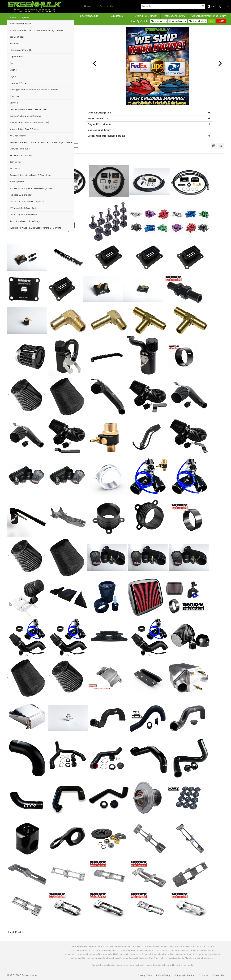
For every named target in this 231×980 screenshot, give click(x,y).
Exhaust (13, 70)
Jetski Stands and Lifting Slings (25, 221)
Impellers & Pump (18, 83)
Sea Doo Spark (17, 37)
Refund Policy (163, 975)
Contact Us (106, 6)
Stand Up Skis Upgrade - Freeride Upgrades (31, 188)
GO (212, 21)
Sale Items (117, 16)
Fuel (12, 63)
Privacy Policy (145, 975)
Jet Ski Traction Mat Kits (21, 155)
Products (203, 975)
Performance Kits (88, 16)
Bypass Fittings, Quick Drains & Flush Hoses (31, 175)
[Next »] (19, 932)
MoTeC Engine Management (24, 215)
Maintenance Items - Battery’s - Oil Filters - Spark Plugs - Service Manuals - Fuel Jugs (41, 146)
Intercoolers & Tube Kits (21, 50)
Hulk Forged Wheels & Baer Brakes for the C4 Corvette (35, 228)
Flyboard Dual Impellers (21, 195)
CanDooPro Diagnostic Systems (25, 116)
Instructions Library (175, 16)
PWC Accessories (18, 136)
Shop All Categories (19, 17)
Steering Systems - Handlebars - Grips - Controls (34, 90)
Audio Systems (17, 182)
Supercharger (16, 57)
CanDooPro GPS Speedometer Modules (29, 109)
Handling (14, 96)
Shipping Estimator (184, 975)
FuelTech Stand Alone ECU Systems (27, 201)
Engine (13, 76)
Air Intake (14, 43)
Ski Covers (15, 169)
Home (88, 6)
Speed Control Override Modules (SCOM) (29, 123)
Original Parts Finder (149, 124)
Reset (221, 21)
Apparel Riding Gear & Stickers (24, 129)
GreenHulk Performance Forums (149, 136)
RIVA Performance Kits (20, 24)
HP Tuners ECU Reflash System (24, 208)
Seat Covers (16, 162)
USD (212, 6)
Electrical (14, 103)
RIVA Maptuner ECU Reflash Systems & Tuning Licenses (36, 30)
